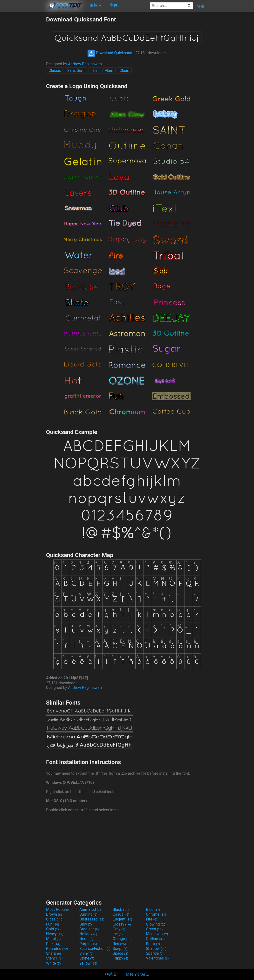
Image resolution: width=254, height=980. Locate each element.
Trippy (120, 958)
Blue (153, 910)
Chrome (156, 914)
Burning (88, 914)
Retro (153, 944)
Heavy (55, 934)
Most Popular (58, 910)
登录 (201, 6)
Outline (155, 939)
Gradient (89, 929)
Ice (118, 934)
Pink (53, 944)
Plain (109, 70)
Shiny (86, 953)
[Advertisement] (23, 88)
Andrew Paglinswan (85, 64)
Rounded (57, 949)
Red (119, 944)
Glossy (122, 924)
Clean (124, 70)
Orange (122, 939)
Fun (53, 924)
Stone (87, 958)
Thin (95, 70)
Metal (53, 939)
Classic (55, 70)
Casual (121, 914)
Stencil (54, 958)
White (53, 963)
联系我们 (113, 974)
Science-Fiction (95, 949)
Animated (90, 910)
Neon (86, 939)
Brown (54, 914)
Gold (53, 929)
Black (121, 910)
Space (120, 953)
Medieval (157, 934)
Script (120, 949)
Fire (152, 919)
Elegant (122, 919)
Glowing (156, 924)
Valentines (157, 958)
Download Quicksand (110, 53)
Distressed (92, 919)
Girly (86, 924)
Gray (119, 929)
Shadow (156, 949)
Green (154, 929)
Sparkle (155, 953)
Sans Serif (76, 70)
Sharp (54, 953)
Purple (88, 944)
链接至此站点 (137, 974)
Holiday (88, 934)
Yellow (88, 963)
